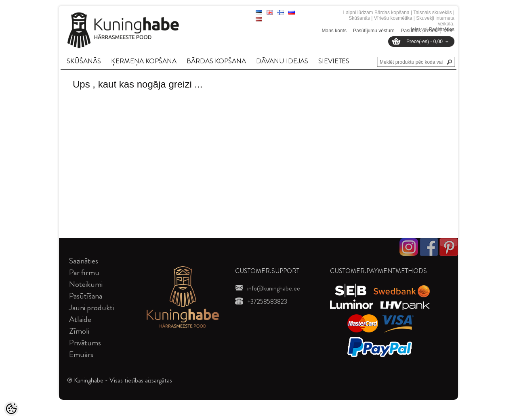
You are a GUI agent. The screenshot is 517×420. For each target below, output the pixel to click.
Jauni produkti (91, 308)
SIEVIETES (334, 61)
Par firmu (84, 273)
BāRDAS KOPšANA (216, 61)
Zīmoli (79, 331)
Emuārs (81, 354)
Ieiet (415, 29)
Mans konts (334, 31)
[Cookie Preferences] (11, 409)
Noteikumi (86, 284)
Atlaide (80, 319)
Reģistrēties (442, 29)
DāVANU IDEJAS (282, 61)
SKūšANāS (84, 61)
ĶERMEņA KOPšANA (144, 61)
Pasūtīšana (86, 296)
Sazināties (84, 261)
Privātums (85, 343)
